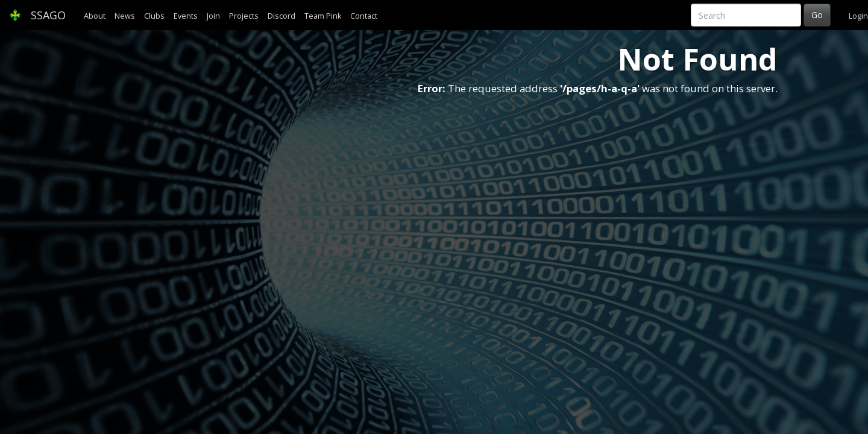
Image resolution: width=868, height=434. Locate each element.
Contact (364, 16)
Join (213, 16)
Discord (281, 16)
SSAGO (37, 15)
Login (858, 16)
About (95, 16)
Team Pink (323, 16)
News (125, 16)
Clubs (154, 16)
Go (817, 15)
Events (186, 16)
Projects (244, 16)
